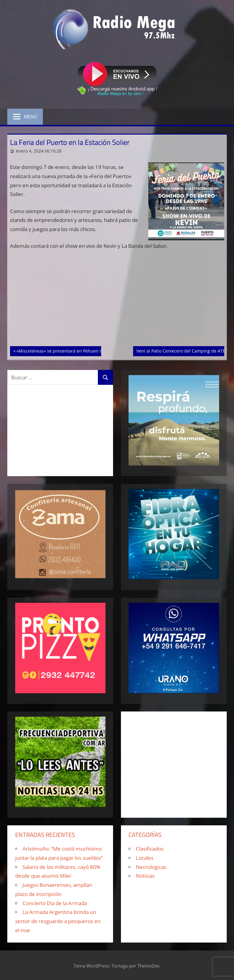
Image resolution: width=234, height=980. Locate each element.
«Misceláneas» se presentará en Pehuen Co (60, 350)
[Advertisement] (117, 301)
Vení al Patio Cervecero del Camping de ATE (181, 350)
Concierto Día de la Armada (55, 903)
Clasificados (150, 849)
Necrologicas (151, 867)
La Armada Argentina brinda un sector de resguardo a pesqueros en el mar (58, 921)
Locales (145, 858)
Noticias (145, 876)
